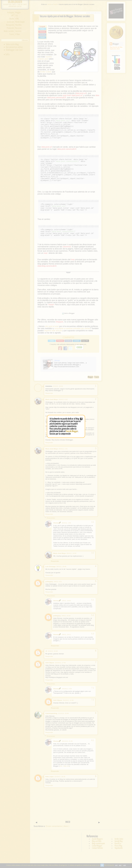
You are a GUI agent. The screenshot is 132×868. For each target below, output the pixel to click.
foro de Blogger (72, 431)
